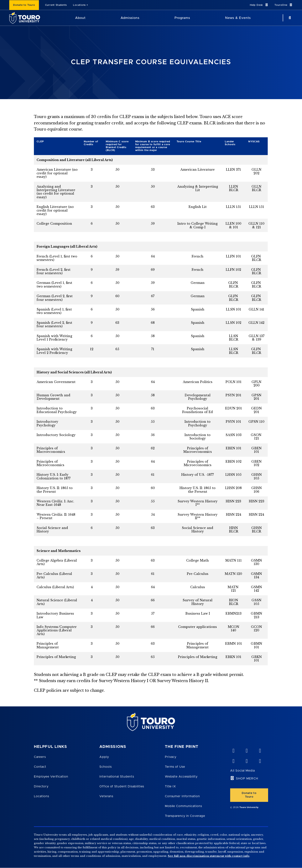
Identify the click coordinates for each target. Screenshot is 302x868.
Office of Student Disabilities (122, 786)
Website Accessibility (181, 777)
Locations (79, 5)
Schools (106, 767)
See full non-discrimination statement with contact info (209, 856)
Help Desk (259, 5)
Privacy (171, 757)
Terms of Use (175, 767)
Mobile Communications (183, 806)
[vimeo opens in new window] (233, 750)
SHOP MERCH (247, 779)
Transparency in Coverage (185, 816)
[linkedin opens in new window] (260, 750)
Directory (41, 786)
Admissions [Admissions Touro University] (130, 18)
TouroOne (284, 5)
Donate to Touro (24, 5)
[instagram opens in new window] (260, 760)
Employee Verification (51, 777)
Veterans (106, 796)
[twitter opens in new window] (247, 760)
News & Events (238, 18)
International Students (117, 777)
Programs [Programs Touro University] (182, 18)
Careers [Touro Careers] (40, 757)
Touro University (249, 807)
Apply (104, 757)
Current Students (56, 5)
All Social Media (242, 771)
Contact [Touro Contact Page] (40, 767)
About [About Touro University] (80, 18)
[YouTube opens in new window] (247, 750)
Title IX (170, 786)
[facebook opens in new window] (233, 760)
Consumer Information (182, 796)
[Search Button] (289, 18)
